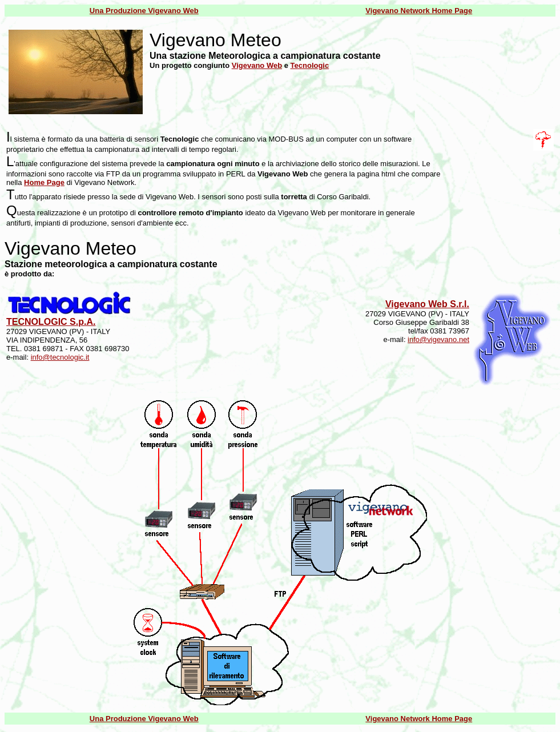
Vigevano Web (257, 65)
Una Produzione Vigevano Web (144, 11)
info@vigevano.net (438, 339)
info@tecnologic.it (60, 357)
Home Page (44, 182)
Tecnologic (310, 65)
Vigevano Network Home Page (419, 11)
